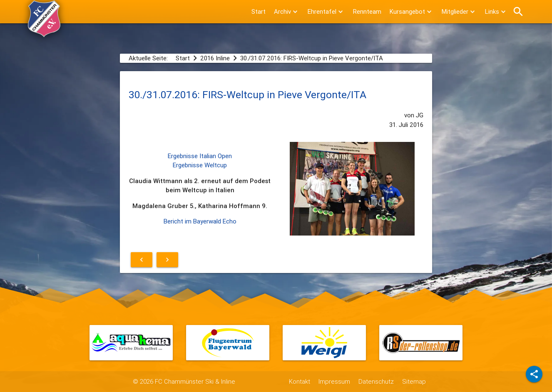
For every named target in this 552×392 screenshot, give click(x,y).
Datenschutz (376, 381)
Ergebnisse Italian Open (200, 156)
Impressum (334, 381)
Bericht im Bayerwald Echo (200, 221)
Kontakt (300, 381)
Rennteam (367, 11)
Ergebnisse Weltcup (200, 165)
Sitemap (414, 381)
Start (259, 11)
